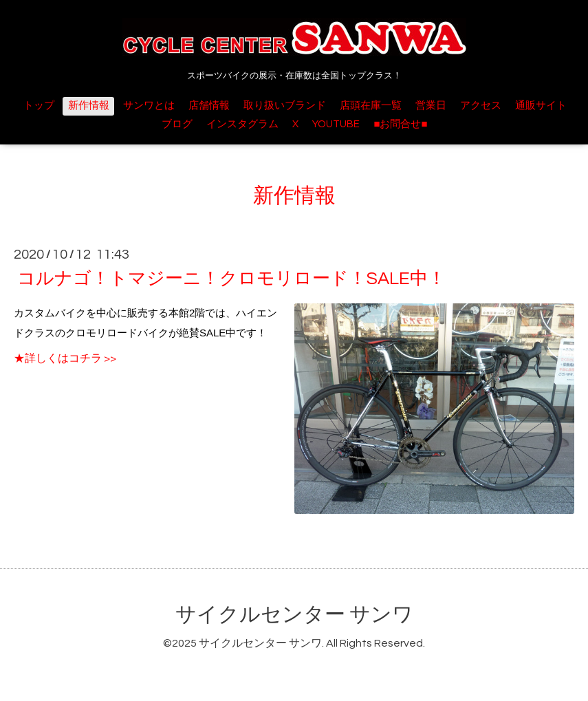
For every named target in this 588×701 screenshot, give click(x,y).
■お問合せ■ (400, 124)
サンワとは (149, 106)
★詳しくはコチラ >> (65, 358)
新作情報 (89, 106)
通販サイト (541, 106)
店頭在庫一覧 (371, 106)
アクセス (481, 106)
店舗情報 (209, 106)
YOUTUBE (336, 124)
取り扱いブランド (285, 106)
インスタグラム (242, 124)
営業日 (431, 106)
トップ (39, 106)
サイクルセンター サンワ (294, 615)
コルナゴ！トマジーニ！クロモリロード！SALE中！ (231, 279)
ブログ (177, 124)
